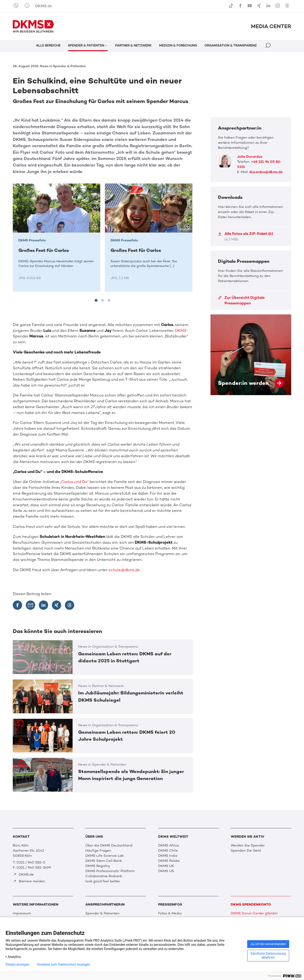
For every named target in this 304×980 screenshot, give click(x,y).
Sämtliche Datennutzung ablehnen (268, 955)
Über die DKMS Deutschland (109, 845)
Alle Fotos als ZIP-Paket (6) (246, 236)
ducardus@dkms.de (266, 172)
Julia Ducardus (250, 157)
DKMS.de (44, 6)
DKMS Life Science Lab (105, 856)
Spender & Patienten (102, 913)
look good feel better (103, 881)
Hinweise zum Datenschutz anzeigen (63, 964)
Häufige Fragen (98, 850)
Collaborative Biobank (104, 876)
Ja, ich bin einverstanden (268, 944)
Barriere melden (29, 881)
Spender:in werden (251, 355)
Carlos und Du (74, 482)
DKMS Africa (169, 845)
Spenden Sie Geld (246, 850)
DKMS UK (166, 866)
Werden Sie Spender (248, 845)
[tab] (96, 300)
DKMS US (166, 871)
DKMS (181, 330)
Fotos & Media (170, 913)
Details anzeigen (17, 964)
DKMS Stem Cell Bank (104, 861)
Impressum (22, 913)
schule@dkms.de (124, 570)
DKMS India (168, 856)
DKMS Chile (168, 850)
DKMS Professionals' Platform (110, 871)
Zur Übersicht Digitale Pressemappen (241, 300)
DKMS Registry (98, 866)
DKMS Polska (169, 861)
